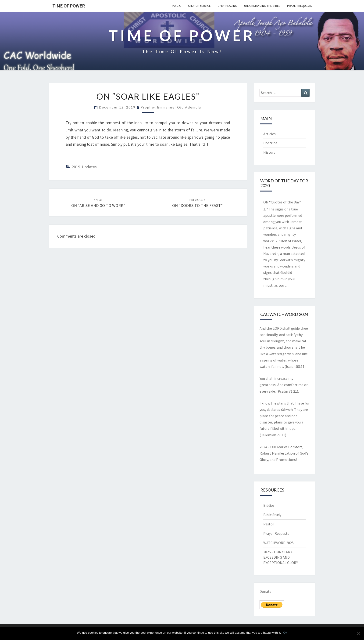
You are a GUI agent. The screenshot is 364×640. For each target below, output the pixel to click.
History (269, 152)
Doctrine (270, 143)
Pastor (269, 524)
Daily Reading (227, 6)
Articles (269, 134)
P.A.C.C (177, 6)
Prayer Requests (299, 6)
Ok (285, 633)
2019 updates (84, 167)
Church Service (199, 6)
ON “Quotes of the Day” (282, 202)
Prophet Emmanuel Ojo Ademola (171, 107)
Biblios (269, 505)
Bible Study (272, 515)
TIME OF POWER (69, 6)
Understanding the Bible (262, 6)
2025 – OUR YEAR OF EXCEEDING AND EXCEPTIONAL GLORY (281, 557)
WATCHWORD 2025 (278, 543)
